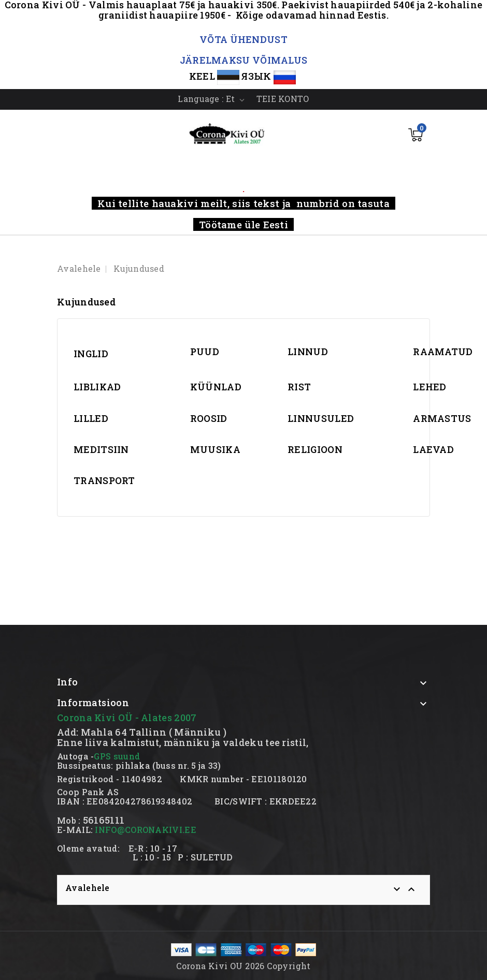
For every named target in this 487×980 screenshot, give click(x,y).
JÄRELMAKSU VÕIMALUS (244, 60)
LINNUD (308, 352)
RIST (299, 387)
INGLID (91, 354)
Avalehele (88, 888)
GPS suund (117, 756)
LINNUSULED (321, 418)
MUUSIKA (215, 449)
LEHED (430, 387)
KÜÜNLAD (216, 387)
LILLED (91, 418)
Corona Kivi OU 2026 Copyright (244, 966)
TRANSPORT (104, 480)
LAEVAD (433, 449)
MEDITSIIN (101, 449)
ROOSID (209, 418)
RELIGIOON (315, 449)
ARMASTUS (442, 418)
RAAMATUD (443, 352)
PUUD (205, 352)
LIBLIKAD (97, 387)
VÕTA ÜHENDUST (244, 39)
